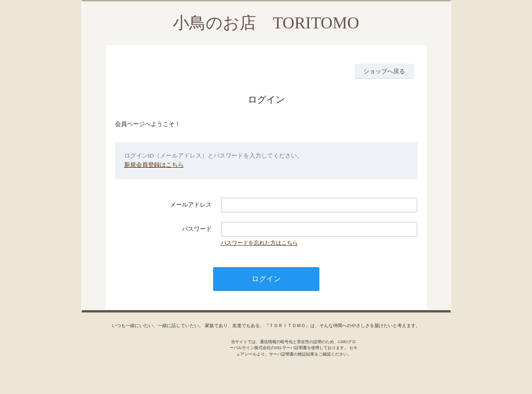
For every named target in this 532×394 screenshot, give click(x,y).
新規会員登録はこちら (154, 165)
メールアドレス (191, 205)
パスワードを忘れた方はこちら (259, 243)
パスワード (197, 229)
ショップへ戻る (384, 71)
